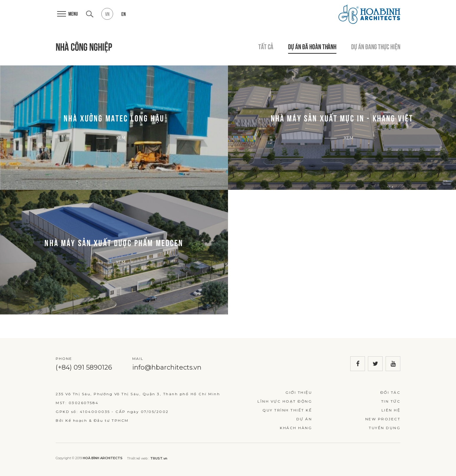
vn (107, 14)
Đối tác (390, 392)
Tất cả (266, 46)
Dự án (304, 419)
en (124, 14)
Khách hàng (296, 428)
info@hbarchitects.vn (167, 367)
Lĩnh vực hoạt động (285, 401)
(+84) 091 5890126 (84, 367)
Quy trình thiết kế (287, 410)
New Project (383, 419)
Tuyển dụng (385, 428)
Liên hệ (391, 410)
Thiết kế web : (138, 458)
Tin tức (391, 401)
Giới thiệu (299, 392)
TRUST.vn (159, 458)
